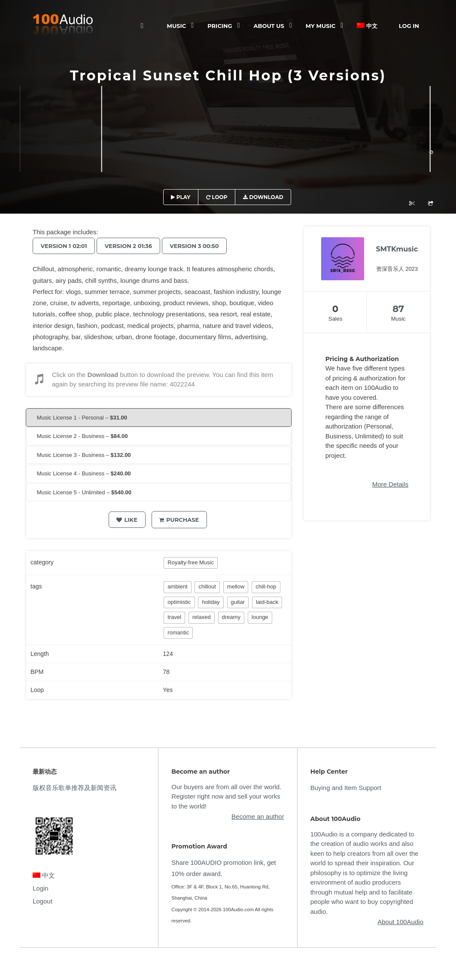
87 (398, 309)
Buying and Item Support (346, 788)
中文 (367, 26)
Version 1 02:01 (65, 246)
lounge (260, 617)
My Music (321, 26)
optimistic (179, 602)
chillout (207, 586)
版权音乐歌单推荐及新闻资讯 (74, 788)
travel (174, 617)
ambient (177, 586)
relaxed (202, 617)
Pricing (220, 26)
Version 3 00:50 (199, 246)
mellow (236, 586)
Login (41, 888)
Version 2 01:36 (131, 246)
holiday (211, 602)
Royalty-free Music (191, 562)
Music (177, 26)
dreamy (231, 617)
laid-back (267, 602)
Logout (43, 901)
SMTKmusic (397, 249)
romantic (178, 632)
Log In (409, 26)
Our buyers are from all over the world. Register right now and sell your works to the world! (226, 796)
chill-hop (266, 586)
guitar (238, 602)
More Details (390, 484)
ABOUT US (269, 26)
